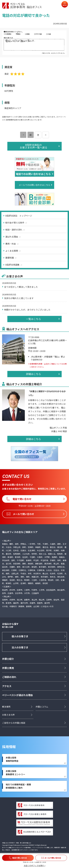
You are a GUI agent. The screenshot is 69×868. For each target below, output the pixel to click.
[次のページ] (46, 135)
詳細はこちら (33, 374)
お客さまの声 (8, 715)
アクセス (7, 686)
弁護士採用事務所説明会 (12, 759)
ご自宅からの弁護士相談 (14, 723)
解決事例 (6, 707)
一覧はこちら (33, 319)
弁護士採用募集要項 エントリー (15, 773)
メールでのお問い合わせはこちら (34, 185)
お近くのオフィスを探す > (35, 866)
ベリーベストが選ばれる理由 (17, 695)
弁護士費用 (8, 668)
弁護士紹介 (8, 659)
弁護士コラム (42, 707)
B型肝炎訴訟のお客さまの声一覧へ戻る (34, 146)
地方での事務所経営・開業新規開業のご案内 (18, 786)
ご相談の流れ (9, 677)
